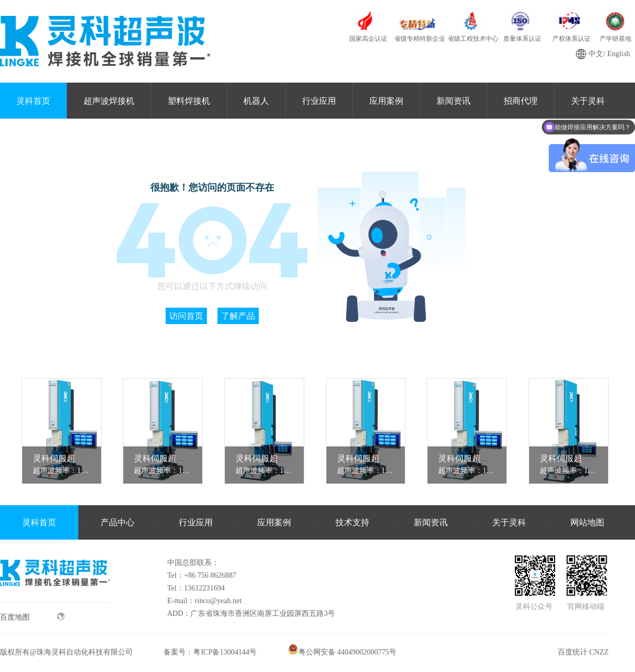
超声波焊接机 (109, 101)
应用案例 (386, 101)
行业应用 (319, 101)
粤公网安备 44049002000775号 (342, 652)
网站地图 (587, 522)
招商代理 (521, 101)
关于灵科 (509, 522)
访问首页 (186, 316)
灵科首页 (33, 101)
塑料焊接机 (189, 101)
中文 (596, 54)
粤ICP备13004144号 (225, 652)
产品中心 (117, 522)
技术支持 (352, 522)
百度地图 (32, 617)
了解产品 (238, 316)
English (619, 54)
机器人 (256, 101)
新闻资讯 (453, 101)
